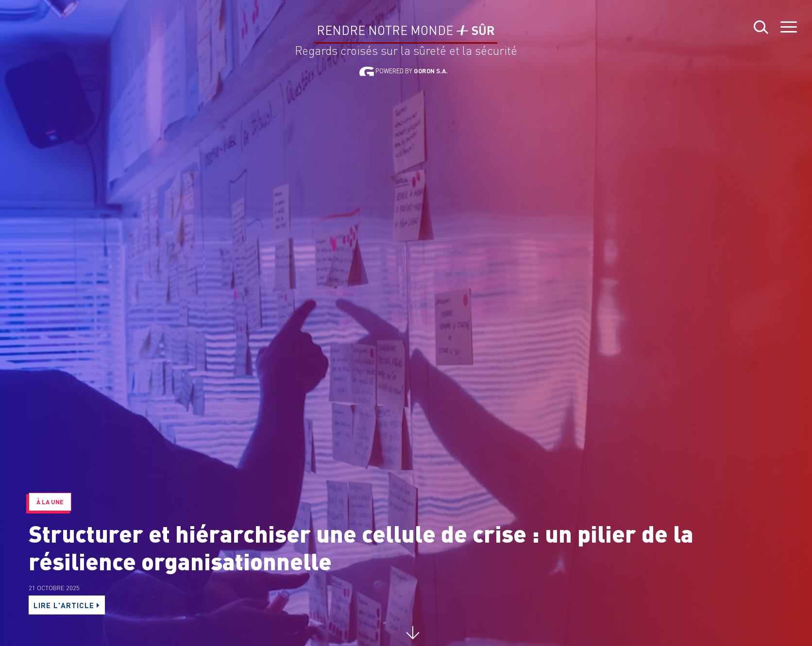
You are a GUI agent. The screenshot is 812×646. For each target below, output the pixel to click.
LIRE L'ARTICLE (69, 605)
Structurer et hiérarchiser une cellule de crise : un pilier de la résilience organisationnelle (361, 547)
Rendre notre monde (406, 31)
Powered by (404, 71)
